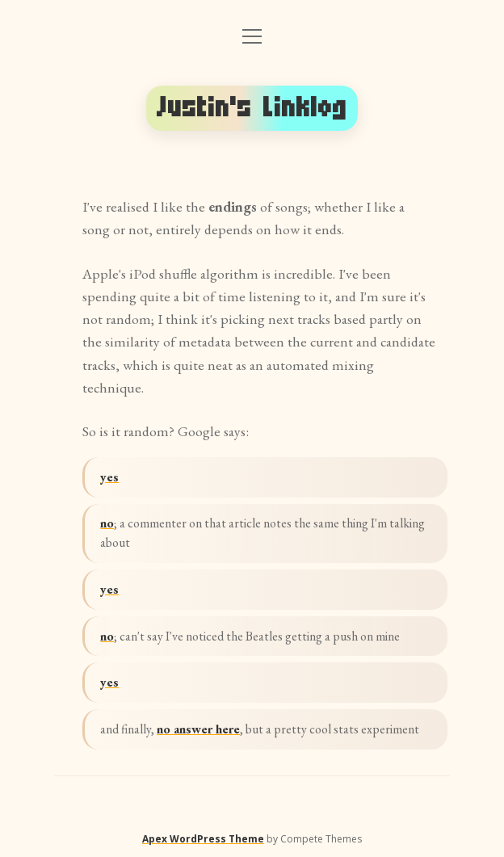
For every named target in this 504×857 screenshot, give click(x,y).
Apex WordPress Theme (203, 839)
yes (109, 477)
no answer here (198, 729)
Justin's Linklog (252, 108)
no (107, 523)
